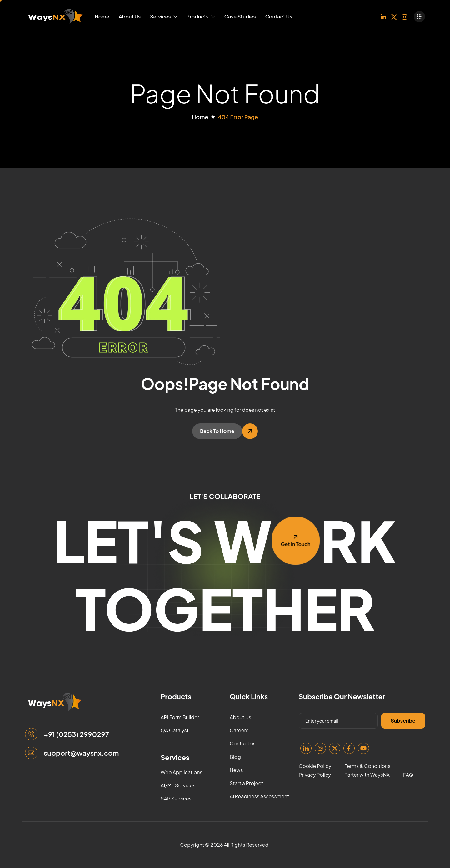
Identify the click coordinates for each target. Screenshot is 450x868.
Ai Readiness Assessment (259, 796)
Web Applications (182, 772)
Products (201, 16)
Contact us (243, 743)
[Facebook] (349, 748)
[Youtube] (363, 748)
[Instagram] (405, 16)
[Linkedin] (383, 16)
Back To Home (217, 431)
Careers (239, 730)
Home (102, 16)
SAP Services (176, 798)
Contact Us (279, 16)
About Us (130, 16)
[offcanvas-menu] (419, 17)
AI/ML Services (178, 785)
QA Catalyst (175, 730)
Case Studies (240, 16)
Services (163, 16)
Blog (235, 757)
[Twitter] (394, 16)
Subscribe (403, 721)
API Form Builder (180, 717)
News (236, 770)
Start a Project (246, 783)
